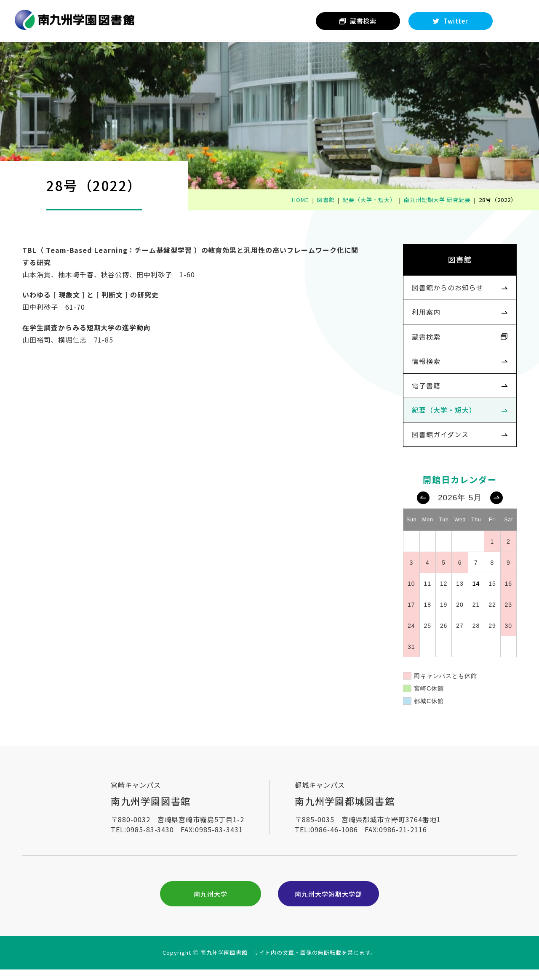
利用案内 (423, 315)
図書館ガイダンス (437, 441)
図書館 (457, 260)
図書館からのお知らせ (445, 290)
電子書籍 (423, 390)
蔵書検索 (423, 340)
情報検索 (423, 366)
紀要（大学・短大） (441, 416)
